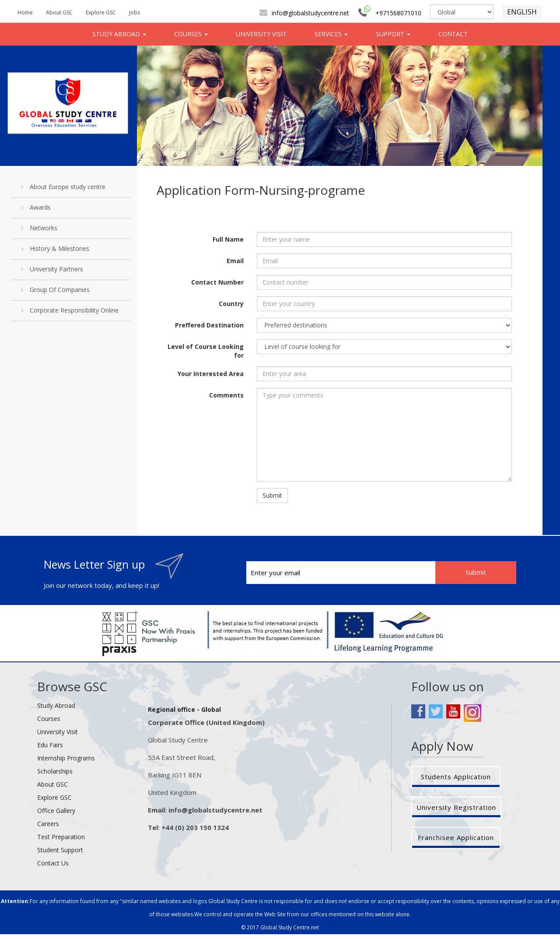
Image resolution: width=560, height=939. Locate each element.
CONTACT (453, 34)
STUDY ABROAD (119, 34)
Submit (272, 495)
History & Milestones (55, 249)
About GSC (59, 12)
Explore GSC (101, 12)
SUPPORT (393, 34)
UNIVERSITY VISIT (261, 34)
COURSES (191, 34)
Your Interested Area (211, 374)
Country (231, 304)
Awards (36, 207)
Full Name (228, 239)
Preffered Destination (209, 325)
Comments (226, 395)
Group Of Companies (55, 290)
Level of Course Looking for (206, 351)
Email (235, 261)
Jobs (135, 12)
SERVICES (331, 34)
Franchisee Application (456, 837)
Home (25, 12)
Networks (39, 228)
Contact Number (217, 282)
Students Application (456, 777)
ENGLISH (522, 12)
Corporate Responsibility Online (70, 310)
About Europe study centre (63, 187)
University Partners (52, 269)
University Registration (456, 807)
